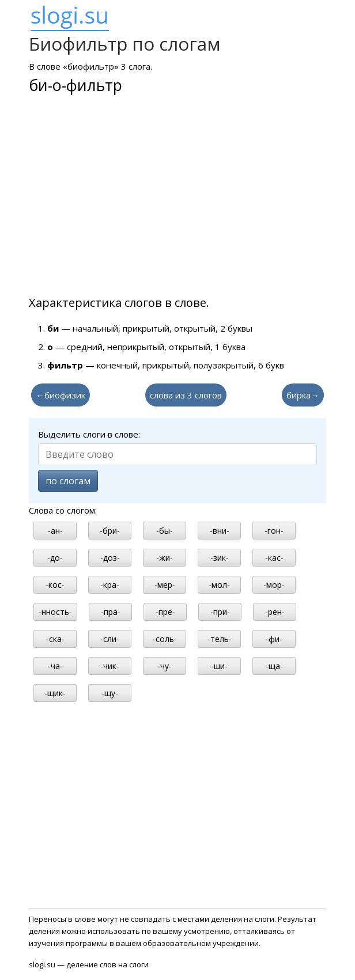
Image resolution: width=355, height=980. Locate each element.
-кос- (55, 585)
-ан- (55, 531)
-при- (220, 612)
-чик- (110, 666)
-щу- (110, 693)
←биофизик (61, 395)
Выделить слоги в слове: (89, 434)
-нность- (55, 612)
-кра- (110, 585)
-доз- (110, 558)
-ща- (274, 666)
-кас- (274, 558)
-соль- (165, 639)
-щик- (55, 693)
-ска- (55, 639)
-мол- (219, 585)
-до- (55, 558)
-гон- (274, 531)
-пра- (111, 612)
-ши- (219, 666)
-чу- (165, 666)
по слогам (68, 481)
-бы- (165, 531)
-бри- (110, 531)
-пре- (165, 612)
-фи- (274, 639)
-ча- (55, 666)
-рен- (275, 612)
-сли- (110, 639)
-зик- (220, 558)
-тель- (220, 639)
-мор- (274, 585)
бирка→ (303, 395)
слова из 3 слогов (186, 395)
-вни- (220, 531)
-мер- (165, 585)
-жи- (165, 558)
